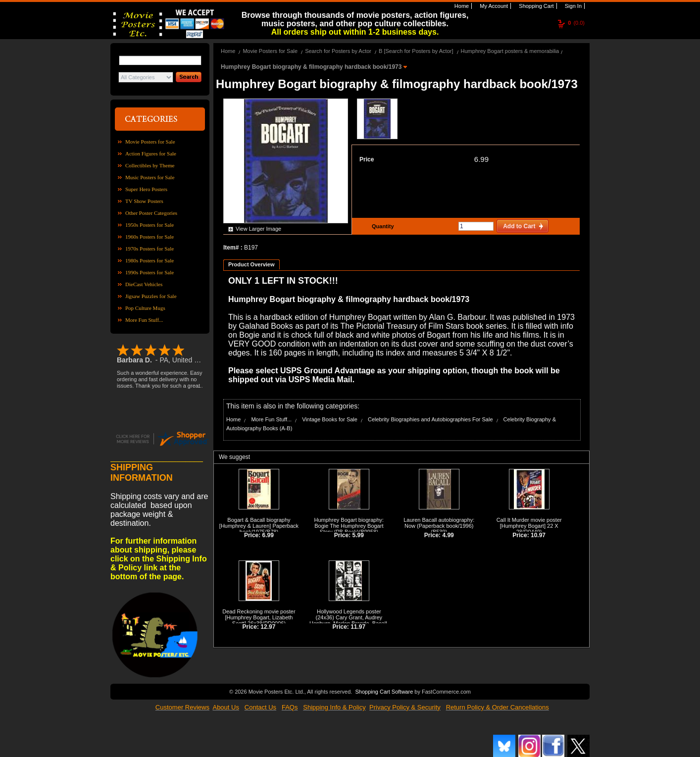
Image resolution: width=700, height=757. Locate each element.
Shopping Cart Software (384, 692)
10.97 (538, 535)
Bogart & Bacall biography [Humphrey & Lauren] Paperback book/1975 (259, 526)
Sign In (573, 6)
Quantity (382, 226)
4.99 (448, 535)
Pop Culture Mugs (145, 308)
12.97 (268, 627)
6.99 (481, 159)
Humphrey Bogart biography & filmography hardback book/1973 (312, 67)
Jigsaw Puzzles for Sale (151, 296)
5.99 (358, 535)
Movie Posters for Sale (150, 142)
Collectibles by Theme (150, 165)
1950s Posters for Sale (150, 225)
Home (461, 6)
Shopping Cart (535, 6)
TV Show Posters (144, 201)
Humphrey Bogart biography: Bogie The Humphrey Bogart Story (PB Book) (349, 526)
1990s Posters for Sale (150, 272)
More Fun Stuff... (144, 320)
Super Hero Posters (146, 189)
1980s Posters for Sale (150, 260)
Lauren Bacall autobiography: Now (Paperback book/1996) (439, 523)
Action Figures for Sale (151, 153)
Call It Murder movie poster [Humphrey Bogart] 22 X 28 (529, 526)
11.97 (358, 627)
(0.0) (576, 23)
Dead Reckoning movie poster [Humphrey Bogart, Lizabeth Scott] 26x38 (259, 617)
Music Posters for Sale (150, 177)
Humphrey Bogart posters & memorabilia (510, 51)
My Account (493, 6)
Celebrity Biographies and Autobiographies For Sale (430, 419)
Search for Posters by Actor (338, 51)
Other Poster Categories (151, 213)
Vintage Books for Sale (330, 419)
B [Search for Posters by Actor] (416, 51)
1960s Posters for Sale (150, 237)
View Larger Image (258, 229)
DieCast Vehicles (144, 284)
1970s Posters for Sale (150, 249)
